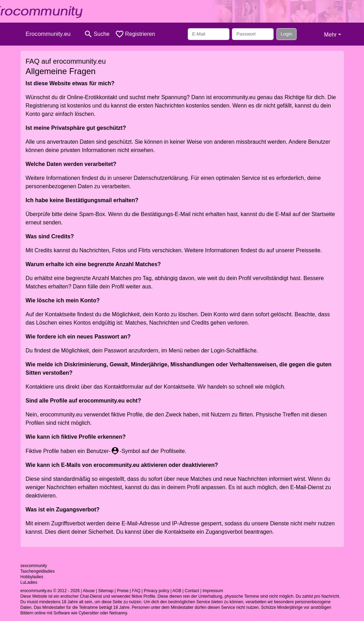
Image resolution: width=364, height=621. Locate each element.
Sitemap (106, 591)
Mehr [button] (330, 35)
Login (287, 34)
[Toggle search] (97, 34)
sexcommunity (34, 566)
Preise (123, 591)
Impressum (213, 591)
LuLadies (29, 582)
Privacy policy (157, 591)
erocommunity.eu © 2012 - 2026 (50, 591)
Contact (192, 591)
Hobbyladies (32, 577)
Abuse (89, 591)
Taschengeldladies (38, 571)
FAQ (136, 591)
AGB (177, 591)
